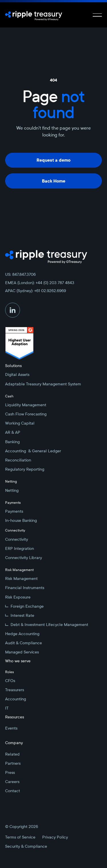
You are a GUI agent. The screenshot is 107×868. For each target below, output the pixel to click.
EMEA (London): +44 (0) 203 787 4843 (40, 283)
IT (7, 708)
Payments (14, 511)
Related (12, 754)
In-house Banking (21, 520)
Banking (12, 442)
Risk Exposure (18, 597)
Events (11, 728)
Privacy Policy (55, 837)
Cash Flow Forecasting (26, 414)
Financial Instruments (25, 588)
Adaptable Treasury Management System (43, 384)
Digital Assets (17, 374)
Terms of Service (20, 837)
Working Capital (20, 423)
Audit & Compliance (24, 643)
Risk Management (21, 578)
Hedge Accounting (22, 634)
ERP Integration (20, 548)
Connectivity (17, 539)
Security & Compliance (26, 846)
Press (10, 772)
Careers (12, 782)
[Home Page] (34, 15)
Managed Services (22, 652)
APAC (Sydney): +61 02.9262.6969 (36, 291)
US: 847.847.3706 (20, 274)
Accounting (16, 699)
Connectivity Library (24, 558)
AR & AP (13, 432)
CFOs (10, 681)
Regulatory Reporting (25, 469)
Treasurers (15, 690)
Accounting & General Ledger (33, 451)
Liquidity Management (26, 405)
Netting (12, 490)
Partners (13, 763)
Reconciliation (18, 460)
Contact (13, 791)
